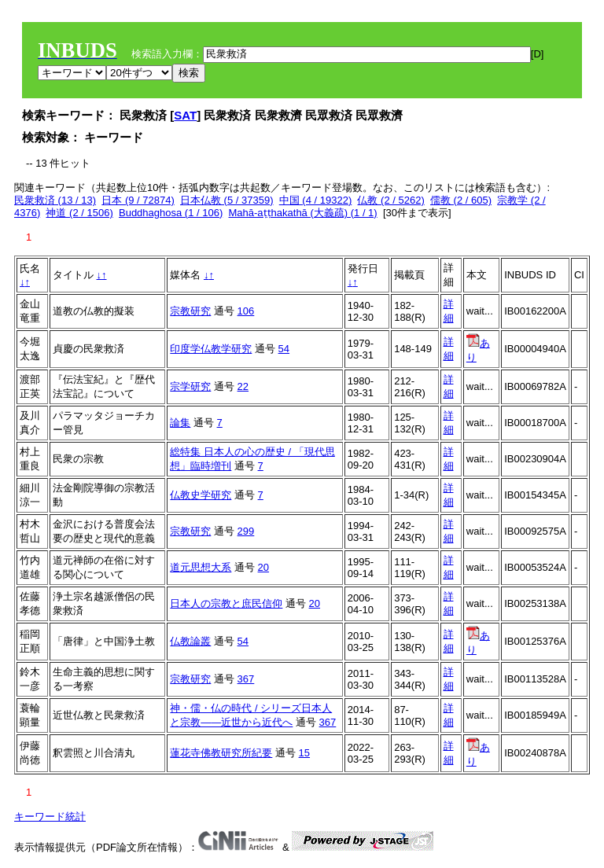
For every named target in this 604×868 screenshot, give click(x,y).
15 (304, 753)
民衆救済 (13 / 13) (55, 200)
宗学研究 (190, 386)
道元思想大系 (201, 567)
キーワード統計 (50, 817)
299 (246, 531)
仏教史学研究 (201, 495)
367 (246, 679)
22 (243, 386)
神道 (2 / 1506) (79, 213)
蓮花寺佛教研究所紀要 (221, 753)
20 (263, 567)
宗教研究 (190, 311)
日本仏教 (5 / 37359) (227, 200)
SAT (185, 115)
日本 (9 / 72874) (138, 200)
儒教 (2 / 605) (461, 200)
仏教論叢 (190, 641)
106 (246, 311)
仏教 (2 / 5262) (390, 200)
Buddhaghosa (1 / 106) (171, 213)
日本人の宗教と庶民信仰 (226, 603)
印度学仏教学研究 (211, 349)
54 (284, 349)
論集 (180, 423)
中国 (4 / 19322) (316, 200)
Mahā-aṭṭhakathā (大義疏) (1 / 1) (303, 213)
